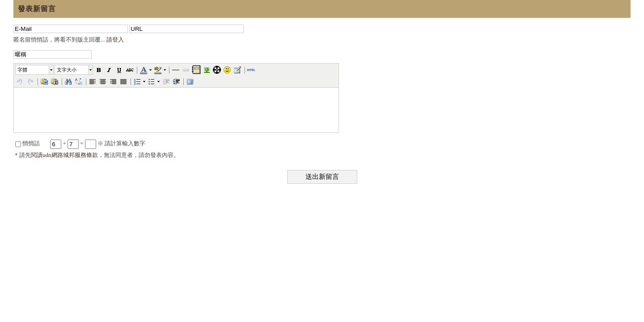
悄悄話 (28, 143)
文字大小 (67, 70)
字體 (22, 70)
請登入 (115, 40)
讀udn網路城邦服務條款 (67, 155)
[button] (35, 70)
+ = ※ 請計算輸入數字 (98, 143)
